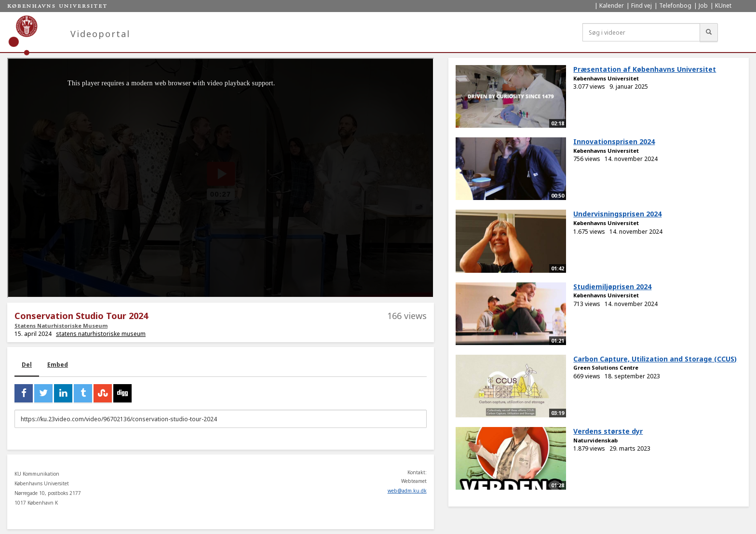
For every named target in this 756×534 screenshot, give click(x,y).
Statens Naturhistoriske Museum (61, 326)
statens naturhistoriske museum (101, 334)
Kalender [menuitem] (612, 6)
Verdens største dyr (608, 431)
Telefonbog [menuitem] (675, 6)
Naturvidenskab (595, 440)
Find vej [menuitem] (641, 6)
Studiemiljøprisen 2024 (612, 287)
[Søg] (709, 32)
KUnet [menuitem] (723, 6)
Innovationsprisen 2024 (614, 141)
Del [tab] (27, 365)
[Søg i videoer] (641, 32)
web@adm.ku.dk (407, 491)
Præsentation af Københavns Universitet (645, 69)
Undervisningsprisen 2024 (617, 214)
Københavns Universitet (606, 78)
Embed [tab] (58, 365)
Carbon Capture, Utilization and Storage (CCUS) (655, 359)
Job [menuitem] (703, 6)
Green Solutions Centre (606, 367)
